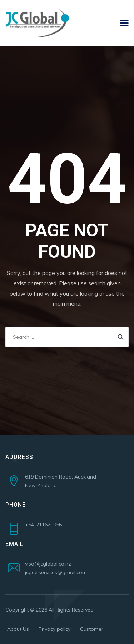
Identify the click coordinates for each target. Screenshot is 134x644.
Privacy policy (54, 629)
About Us (18, 629)
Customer (92, 629)
